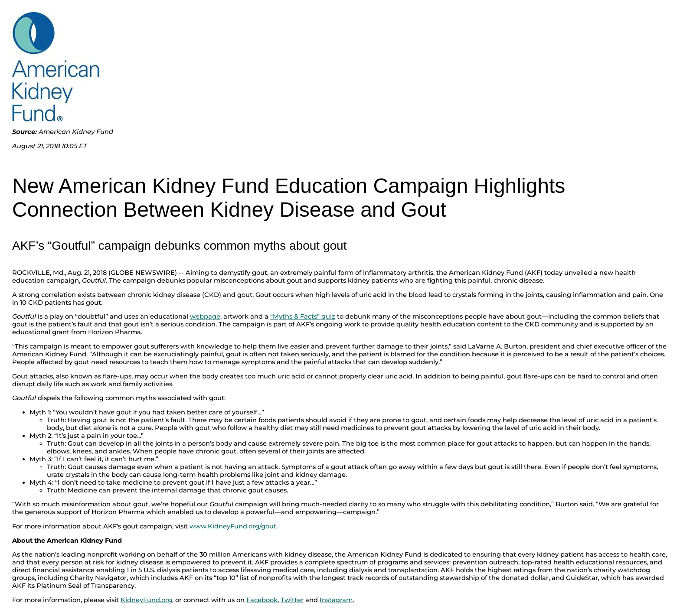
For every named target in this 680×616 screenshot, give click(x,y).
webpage (205, 316)
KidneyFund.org (146, 600)
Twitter (292, 600)
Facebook (262, 600)
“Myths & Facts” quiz (303, 316)
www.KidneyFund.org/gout (233, 526)
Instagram (336, 600)
